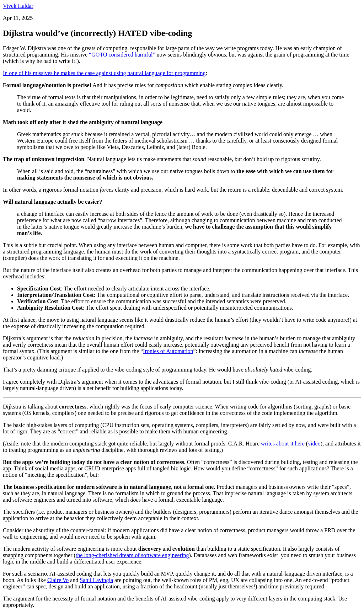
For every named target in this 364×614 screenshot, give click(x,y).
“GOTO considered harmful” (122, 55)
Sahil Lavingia (96, 580)
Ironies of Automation (168, 351)
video (314, 444)
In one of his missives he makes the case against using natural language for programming (104, 73)
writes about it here (283, 444)
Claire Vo (58, 580)
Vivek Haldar (18, 6)
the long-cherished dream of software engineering (132, 555)
